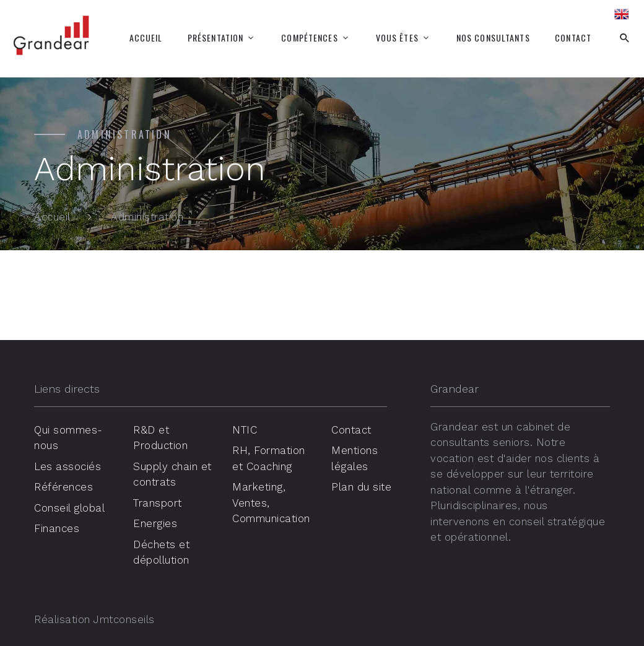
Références (63, 487)
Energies (155, 523)
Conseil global (69, 508)
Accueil (146, 38)
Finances (57, 528)
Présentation (215, 38)
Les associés (67, 466)
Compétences (309, 38)
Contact (573, 38)
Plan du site (361, 487)
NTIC (245, 430)
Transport (158, 503)
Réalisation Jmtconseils (94, 619)
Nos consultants (493, 38)
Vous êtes (397, 38)
